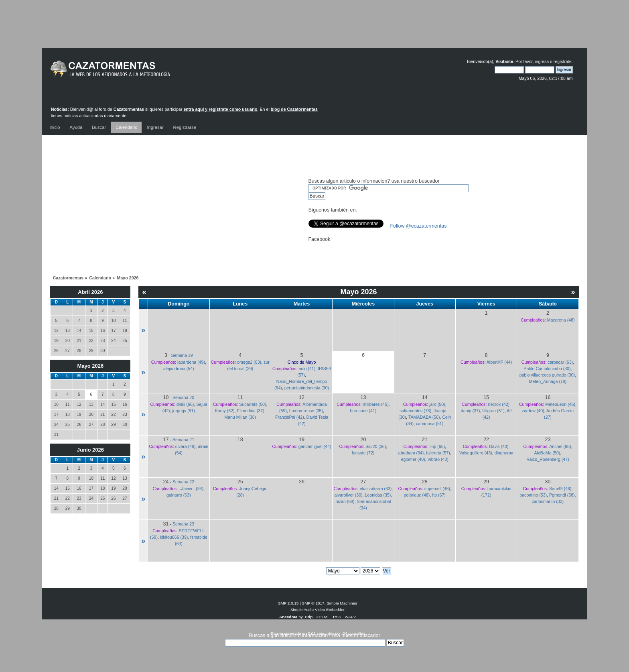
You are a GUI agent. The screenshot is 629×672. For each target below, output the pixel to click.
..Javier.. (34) (191, 489)
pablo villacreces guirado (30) (547, 375)
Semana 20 (183, 397)
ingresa (542, 61)
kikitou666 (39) (174, 537)
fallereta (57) (438, 453)
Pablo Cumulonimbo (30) (547, 369)
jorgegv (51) (184, 411)
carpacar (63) (560, 362)
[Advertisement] (314, 30)
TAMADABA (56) (424, 417)
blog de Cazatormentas (294, 109)
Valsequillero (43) (476, 453)
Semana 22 (183, 482)
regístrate (563, 61)
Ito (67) (439, 495)
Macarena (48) (561, 320)
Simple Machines (342, 603)
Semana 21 (183, 440)
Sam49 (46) (560, 489)
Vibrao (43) (438, 459)
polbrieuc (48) (417, 495)
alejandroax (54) (179, 369)
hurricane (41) (363, 411)
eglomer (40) (413, 459)
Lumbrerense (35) (306, 411)
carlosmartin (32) (548, 501)
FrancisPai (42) (290, 417)
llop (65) (437, 446)
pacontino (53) (533, 495)
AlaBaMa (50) (547, 453)
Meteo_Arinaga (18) (548, 381)
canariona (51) (430, 424)
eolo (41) (307, 369)
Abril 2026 (90, 292)
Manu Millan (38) (240, 417)
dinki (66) (185, 404)
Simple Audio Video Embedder (318, 610)
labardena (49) (191, 362)
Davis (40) (499, 446)
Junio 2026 (90, 450)
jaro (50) (437, 404)
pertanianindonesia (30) (307, 388)
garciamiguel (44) (315, 446)
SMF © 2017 (313, 603)
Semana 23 (183, 524)
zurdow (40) (533, 411)
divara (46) (186, 446)
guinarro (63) (179, 495)
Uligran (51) (493, 411)
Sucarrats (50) (253, 404)
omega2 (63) (249, 362)
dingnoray (504, 453)
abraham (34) (411, 453)
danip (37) (471, 411)
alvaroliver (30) (349, 495)
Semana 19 (182, 355)
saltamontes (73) (415, 411)
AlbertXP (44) (499, 362)
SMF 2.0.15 (288, 603)
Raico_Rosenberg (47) (548, 459)
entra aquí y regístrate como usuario (220, 109)
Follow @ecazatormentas (419, 226)
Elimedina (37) (250, 411)
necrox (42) (499, 404)
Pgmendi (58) (562, 495)
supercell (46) (437, 489)
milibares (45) (376, 404)
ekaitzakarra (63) (376, 489)
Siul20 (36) (376, 446)
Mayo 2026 (91, 366)
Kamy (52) (225, 411)
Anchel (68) (560, 446)
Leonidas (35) (378, 495)
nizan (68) (345, 501)
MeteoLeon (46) (560, 404)
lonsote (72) (363, 453)
